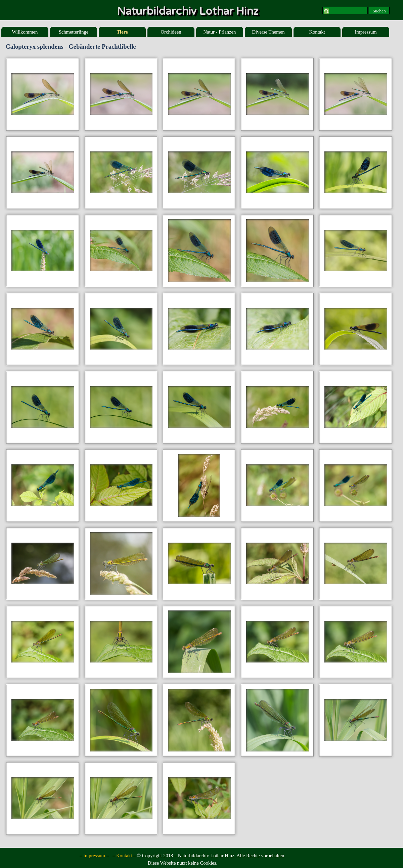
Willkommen (25, 32)
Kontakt (317, 32)
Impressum (366, 32)
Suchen (379, 11)
